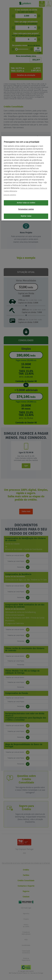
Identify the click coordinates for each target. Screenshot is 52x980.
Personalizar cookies (26, 209)
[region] (26, 178)
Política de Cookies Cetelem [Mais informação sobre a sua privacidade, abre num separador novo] (30, 188)
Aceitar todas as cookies (26, 203)
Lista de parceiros (10, 195)
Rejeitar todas (26, 216)
